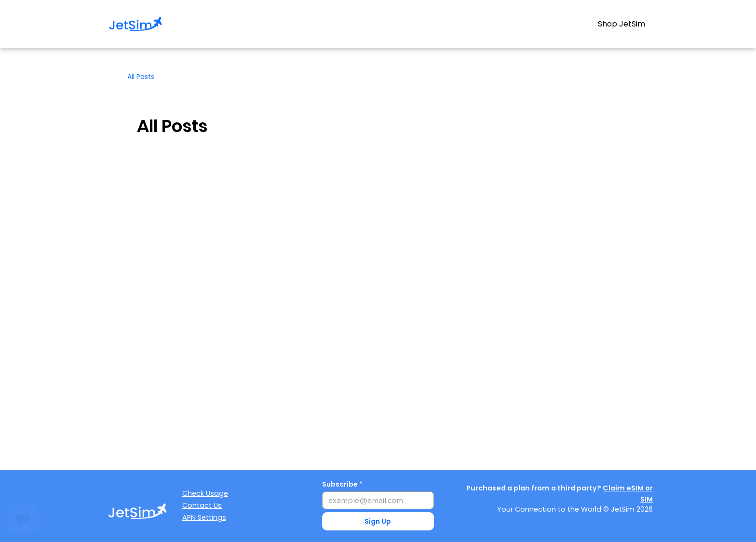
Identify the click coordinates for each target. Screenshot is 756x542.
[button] (378, 521)
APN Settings (204, 517)
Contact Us (202, 505)
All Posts (141, 77)
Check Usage (205, 493)
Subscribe (340, 484)
